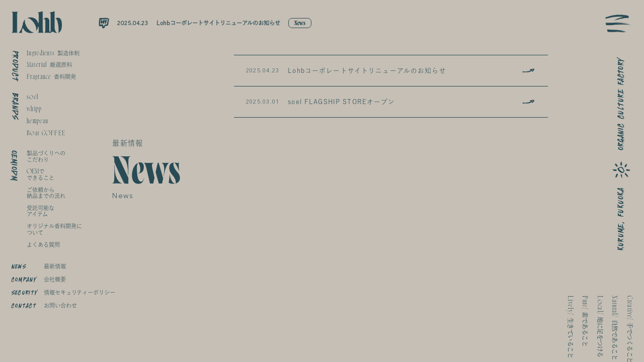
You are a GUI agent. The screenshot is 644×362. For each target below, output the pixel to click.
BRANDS (15, 106)
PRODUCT (15, 66)
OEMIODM (14, 166)
